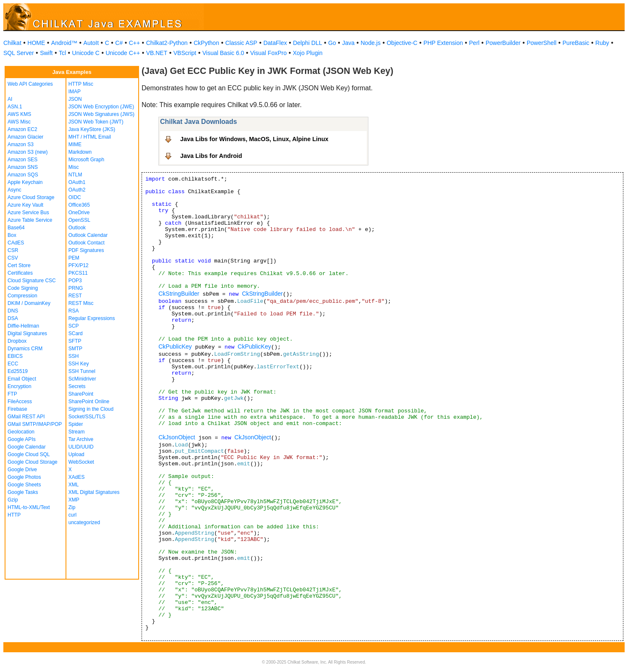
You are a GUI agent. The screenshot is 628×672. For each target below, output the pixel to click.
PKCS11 (78, 273)
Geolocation (21, 432)
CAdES (16, 243)
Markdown (80, 152)
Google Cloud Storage (33, 462)
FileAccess (20, 402)
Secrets (77, 386)
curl (72, 515)
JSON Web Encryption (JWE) (101, 107)
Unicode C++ (123, 53)
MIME (75, 144)
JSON (75, 99)
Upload (76, 454)
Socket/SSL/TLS (87, 417)
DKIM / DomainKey (29, 303)
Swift (46, 53)
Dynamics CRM (25, 349)
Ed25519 (18, 371)
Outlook (77, 228)
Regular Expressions (92, 318)
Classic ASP (241, 43)
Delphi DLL (307, 43)
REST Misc (81, 303)
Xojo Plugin (308, 53)
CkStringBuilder (179, 294)
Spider (76, 424)
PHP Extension (443, 43)
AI (10, 99)
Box (12, 235)
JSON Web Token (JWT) (96, 122)
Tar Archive (81, 439)
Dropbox (17, 341)
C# (119, 43)
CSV (13, 258)
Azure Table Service (30, 220)
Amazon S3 (21, 144)
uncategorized (84, 522)
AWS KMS (19, 114)
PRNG (76, 288)
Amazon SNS (23, 167)
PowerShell (542, 43)
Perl (474, 43)
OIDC (75, 197)
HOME (36, 43)
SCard (76, 333)
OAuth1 (77, 182)
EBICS (15, 356)
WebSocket (81, 462)
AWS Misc (19, 122)
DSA (13, 318)
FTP (12, 394)
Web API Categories (30, 84)
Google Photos (24, 477)
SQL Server (19, 53)
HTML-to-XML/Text (29, 507)
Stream (77, 432)
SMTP (75, 349)
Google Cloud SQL (29, 454)
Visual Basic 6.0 (223, 53)
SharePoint (81, 394)
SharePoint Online (89, 402)
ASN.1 (15, 107)
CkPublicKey (175, 346)
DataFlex (275, 43)
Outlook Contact (87, 243)
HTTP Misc (81, 84)
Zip (72, 507)
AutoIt (91, 43)
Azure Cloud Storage (31, 197)
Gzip (13, 500)
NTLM (75, 175)
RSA (74, 311)
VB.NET (157, 53)
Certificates (20, 273)
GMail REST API (26, 417)
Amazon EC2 (22, 129)
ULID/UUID (81, 447)
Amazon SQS (23, 175)
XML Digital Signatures (94, 492)
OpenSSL (79, 220)
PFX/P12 (79, 265)
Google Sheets (24, 485)
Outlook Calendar (88, 235)
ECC (13, 364)
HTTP (14, 515)
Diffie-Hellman (23, 326)
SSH (74, 356)
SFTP (75, 341)
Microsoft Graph (86, 160)
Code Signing (23, 288)
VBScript (185, 53)
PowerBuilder (503, 43)
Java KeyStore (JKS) (92, 129)
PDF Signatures (86, 250)
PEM (74, 258)
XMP (74, 500)
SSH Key (79, 364)
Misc (74, 167)
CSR (13, 250)
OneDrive (79, 213)
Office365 (79, 205)
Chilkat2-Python (167, 43)
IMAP (75, 92)
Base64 (16, 228)
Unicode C (86, 53)
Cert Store (19, 265)
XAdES (77, 477)
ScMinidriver (82, 379)
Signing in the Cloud (91, 409)
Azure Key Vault (25, 205)
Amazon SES (22, 160)
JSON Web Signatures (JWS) (101, 114)
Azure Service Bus (28, 213)
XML (74, 485)
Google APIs (22, 439)
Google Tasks (23, 492)
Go (332, 43)
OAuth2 (77, 190)
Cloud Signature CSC (32, 281)
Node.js (371, 43)
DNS (13, 311)
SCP (74, 326)
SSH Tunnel (82, 371)
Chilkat (12, 43)
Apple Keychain (25, 182)
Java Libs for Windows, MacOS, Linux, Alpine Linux (254, 139)
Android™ (64, 43)
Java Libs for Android (211, 156)
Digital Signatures (27, 333)
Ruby (602, 43)
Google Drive (22, 470)
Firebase (17, 409)
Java (348, 43)
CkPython (206, 43)
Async (14, 190)
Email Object (22, 379)
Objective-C (402, 43)
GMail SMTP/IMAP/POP (35, 424)
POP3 (75, 281)
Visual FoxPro (269, 53)
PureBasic (576, 43)
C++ (134, 43)
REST (75, 296)
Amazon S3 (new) (28, 152)
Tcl (62, 53)
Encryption (20, 386)
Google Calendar (27, 447)
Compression (22, 296)
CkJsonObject (177, 437)
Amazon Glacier (25, 137)
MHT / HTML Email (90, 137)
